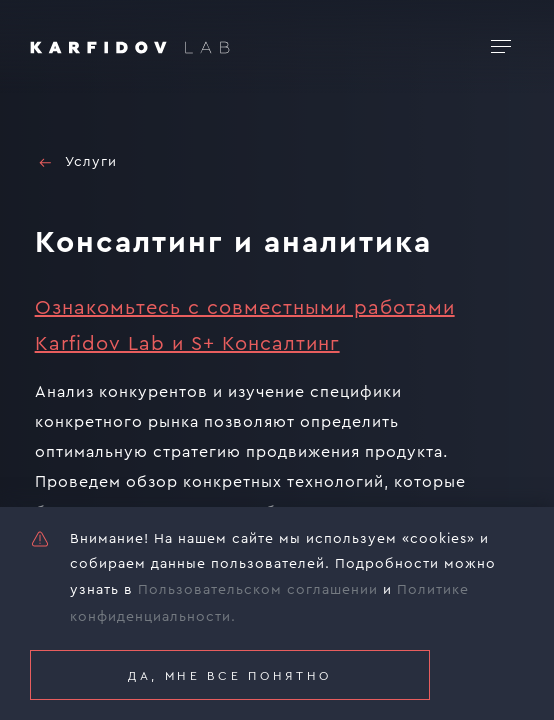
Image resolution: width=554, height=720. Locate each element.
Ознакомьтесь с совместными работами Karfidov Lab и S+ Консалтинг (245, 326)
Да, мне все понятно (230, 676)
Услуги (76, 163)
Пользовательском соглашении (258, 590)
